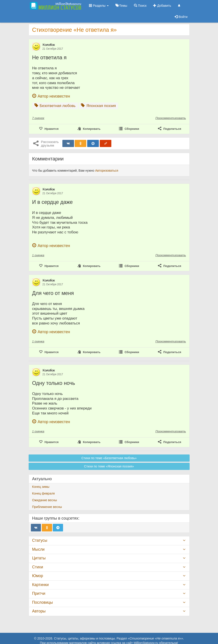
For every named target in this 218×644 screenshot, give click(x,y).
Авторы (39, 611)
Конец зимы (41, 487)
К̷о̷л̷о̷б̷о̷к (49, 45)
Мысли (38, 549)
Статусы (40, 540)
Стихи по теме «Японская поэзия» (109, 466)
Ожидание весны (45, 500)
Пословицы (43, 602)
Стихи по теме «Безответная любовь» (109, 458)
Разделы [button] (99, 6)
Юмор (38, 576)
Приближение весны (47, 507)
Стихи (38, 567)
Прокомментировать (171, 118)
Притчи (39, 593)
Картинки (40, 585)
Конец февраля (43, 493)
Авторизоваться (107, 171)
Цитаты (39, 558)
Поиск (140, 6)
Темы (121, 6)
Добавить (162, 6)
